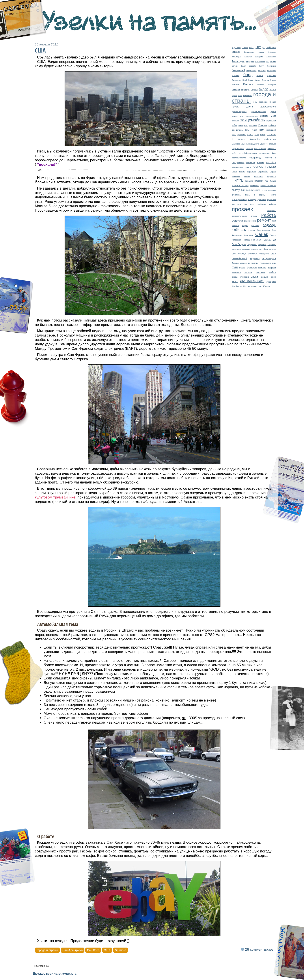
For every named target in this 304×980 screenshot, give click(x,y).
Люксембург (255, 139)
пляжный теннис (240, 185)
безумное (272, 66)
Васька (248, 84)
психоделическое (239, 216)
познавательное (268, 186)
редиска (237, 221)
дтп (242, 116)
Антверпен (260, 61)
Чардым (264, 277)
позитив (255, 185)
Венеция (236, 89)
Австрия (259, 57)
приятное (271, 199)
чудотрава (271, 282)
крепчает (242, 135)
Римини (235, 226)
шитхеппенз (257, 286)
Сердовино (252, 245)
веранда (245, 89)
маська (273, 144)
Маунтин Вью (238, 149)
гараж (234, 96)
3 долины (236, 47)
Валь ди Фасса (269, 80)
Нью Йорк (271, 162)
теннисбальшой (240, 258)
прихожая (262, 199)
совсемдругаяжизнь (241, 249)
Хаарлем (272, 268)
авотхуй (248, 57)
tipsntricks (249, 52)
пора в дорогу (255, 195)
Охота (242, 172)
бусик (251, 80)
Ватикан (261, 85)
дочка (273, 111)
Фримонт (262, 268)
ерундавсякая (252, 116)
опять (248, 167)
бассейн (253, 66)
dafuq (252, 47)
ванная (236, 85)
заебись (235, 121)
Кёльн (247, 130)
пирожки (259, 181)
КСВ (257, 134)
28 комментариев (259, 949)
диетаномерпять (239, 111)
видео (263, 89)
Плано (273, 181)
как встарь (237, 130)
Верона (254, 89)
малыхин (264, 144)
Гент (240, 96)
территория (269, 258)
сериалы (262, 245)
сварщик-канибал (252, 240)
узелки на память (249, 263)
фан (235, 267)
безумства (251, 71)
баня (244, 66)
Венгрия (272, 85)
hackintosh (271, 47)
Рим (274, 221)
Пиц (267, 181)
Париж (273, 172)
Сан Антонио (263, 230)
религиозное (250, 221)
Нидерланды (256, 158)
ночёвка (260, 162)
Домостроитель (259, 111)
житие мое (268, 116)
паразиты (251, 172)
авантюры (236, 57)
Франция (252, 267)
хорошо (235, 277)
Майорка (236, 144)
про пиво (249, 204)
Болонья (236, 75)
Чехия (273, 277)
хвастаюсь (261, 272)
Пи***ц (238, 180)
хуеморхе (245, 277)
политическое (253, 190)
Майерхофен (270, 139)
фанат (242, 268)
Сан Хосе (249, 235)
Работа (269, 215)
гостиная (263, 102)
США (273, 254)
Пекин (247, 176)
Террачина (255, 258)
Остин (234, 172)
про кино (236, 204)
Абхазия (272, 52)
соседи (273, 249)
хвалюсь (248, 272)
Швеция (247, 286)
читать (235, 282)
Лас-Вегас (271, 135)
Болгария (272, 71)
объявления (237, 167)
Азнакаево (271, 57)
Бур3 (245, 80)
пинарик (249, 181)
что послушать (252, 281)
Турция (235, 263)
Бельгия (262, 71)
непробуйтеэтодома (248, 153)
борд (248, 75)
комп (262, 130)
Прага (273, 195)
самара (251, 230)
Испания (253, 125)
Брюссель (271, 75)
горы (255, 102)
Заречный (271, 121)
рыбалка (255, 226)
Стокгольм (253, 254)
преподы (252, 199)
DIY (258, 47)
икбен (234, 125)
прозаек (242, 209)
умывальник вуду (268, 263)
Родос (245, 226)
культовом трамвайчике (55, 497)
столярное (264, 254)
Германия (248, 96)
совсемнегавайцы (260, 249)
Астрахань (271, 61)
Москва (249, 149)
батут (262, 66)
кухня (263, 135)
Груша (235, 106)
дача (250, 106)
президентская (239, 199)
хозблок (272, 272)
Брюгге (260, 75)
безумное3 (238, 70)
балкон (235, 66)
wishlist (261, 52)
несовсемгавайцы (268, 153)
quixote (236, 52)
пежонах (236, 176)
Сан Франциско (73, 950)
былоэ (257, 80)
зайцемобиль (253, 120)
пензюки (258, 176)
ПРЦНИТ (272, 211)
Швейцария (237, 286)
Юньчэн (267, 286)
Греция (273, 102)
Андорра (250, 61)
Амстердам (238, 61)
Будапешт (236, 80)
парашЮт (263, 172)
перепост (272, 176)
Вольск (273, 89)
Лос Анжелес (239, 139)
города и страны (47, 950)
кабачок (272, 125)
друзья (235, 116)
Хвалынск (236, 272)
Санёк (262, 234)
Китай (254, 130)
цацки (254, 277)
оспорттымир (265, 166)
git (263, 47)
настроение (260, 148)
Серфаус (272, 245)
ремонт (264, 220)
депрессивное (268, 107)
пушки (254, 216)
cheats (245, 47)
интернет (243, 125)
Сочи (234, 254)
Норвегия (251, 162)
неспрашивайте (239, 158)
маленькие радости (250, 144)
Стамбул (242, 254)
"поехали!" (47, 165)
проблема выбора (266, 204)
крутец (250, 135)
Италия (263, 125)
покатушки (238, 190)
